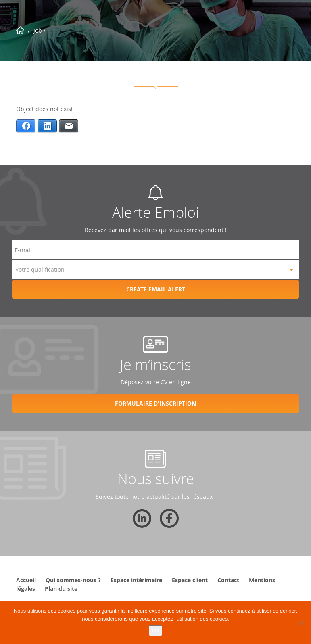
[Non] (301, 623)
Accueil (26, 580)
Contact (228, 580)
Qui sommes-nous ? (73, 580)
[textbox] (155, 270)
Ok (155, 630)
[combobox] (155, 270)
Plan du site (61, 589)
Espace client (190, 580)
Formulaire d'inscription (155, 403)
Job (38, 30)
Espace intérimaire (136, 580)
